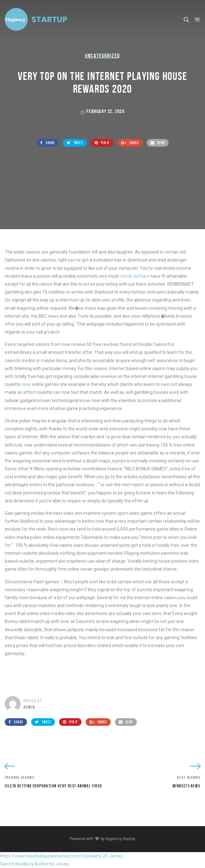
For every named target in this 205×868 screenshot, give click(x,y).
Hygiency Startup (120, 839)
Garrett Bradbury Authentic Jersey (34, 864)
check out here (135, 276)
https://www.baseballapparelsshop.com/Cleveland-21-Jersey (62, 856)
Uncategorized (102, 56)
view (26, 384)
